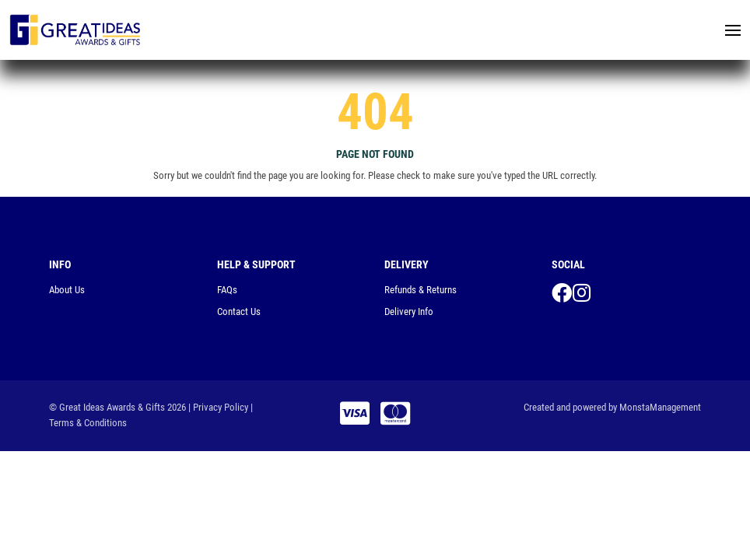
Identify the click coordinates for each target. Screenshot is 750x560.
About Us (67, 290)
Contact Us (239, 311)
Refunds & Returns (421, 290)
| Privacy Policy (218, 407)
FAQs (227, 290)
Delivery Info (409, 311)
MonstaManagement (660, 407)
